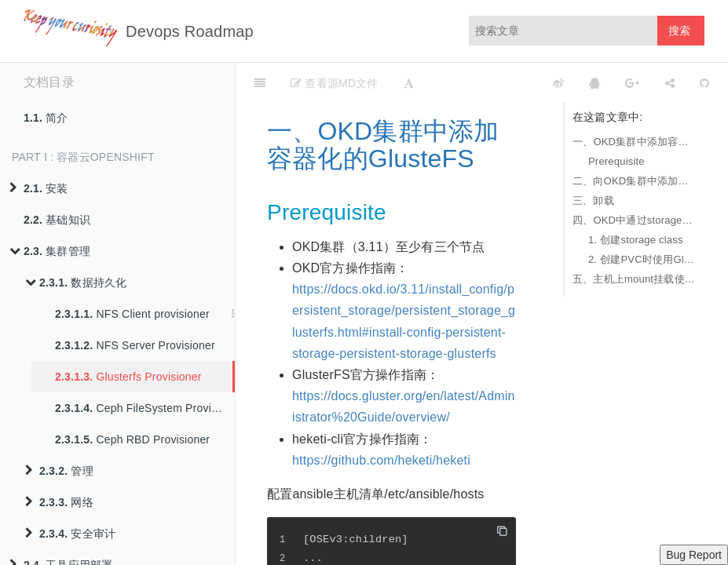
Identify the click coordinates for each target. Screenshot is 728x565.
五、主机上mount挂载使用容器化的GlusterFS (635, 279)
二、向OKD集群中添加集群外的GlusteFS (635, 181)
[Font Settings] (409, 82)
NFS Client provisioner (132, 314)
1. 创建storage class (636, 240)
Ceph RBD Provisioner (132, 439)
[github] (488, 82)
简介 (46, 118)
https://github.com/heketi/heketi (381, 460)
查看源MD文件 (334, 83)
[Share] (670, 82)
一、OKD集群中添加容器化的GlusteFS (635, 142)
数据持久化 (76, 282)
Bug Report (694, 555)
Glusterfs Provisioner (128, 377)
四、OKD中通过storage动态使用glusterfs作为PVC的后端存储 (635, 220)
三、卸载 (593, 200)
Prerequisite (616, 161)
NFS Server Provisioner (135, 345)
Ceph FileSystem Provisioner (145, 408)
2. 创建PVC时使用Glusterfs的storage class (642, 259)
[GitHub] (704, 82)
